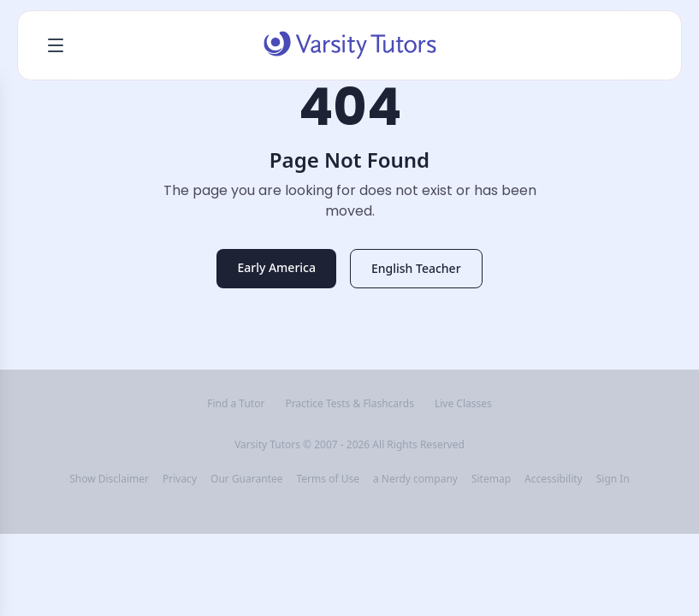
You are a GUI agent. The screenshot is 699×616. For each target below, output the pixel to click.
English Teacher (416, 268)
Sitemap (491, 479)
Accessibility (554, 479)
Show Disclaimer (109, 479)
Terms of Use (328, 479)
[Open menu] (56, 45)
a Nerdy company (415, 479)
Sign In (613, 479)
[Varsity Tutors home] (350, 45)
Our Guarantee (246, 479)
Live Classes (463, 404)
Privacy (180, 479)
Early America (276, 267)
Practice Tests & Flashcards (349, 404)
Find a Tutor (236, 404)
